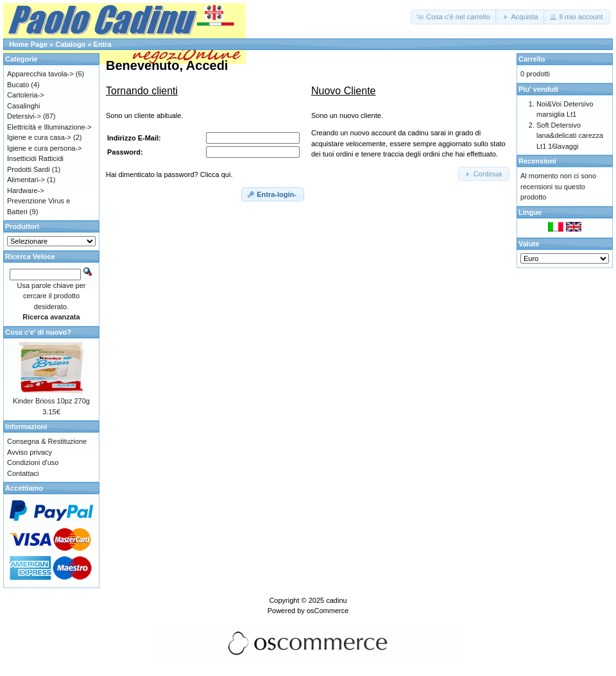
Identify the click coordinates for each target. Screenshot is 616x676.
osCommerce (328, 611)
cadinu (336, 600)
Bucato (18, 85)
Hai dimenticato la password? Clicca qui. (169, 174)
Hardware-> (26, 190)
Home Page (28, 44)
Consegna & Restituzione (47, 441)
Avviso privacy (30, 452)
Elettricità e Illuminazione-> (49, 127)
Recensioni (537, 161)
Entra (103, 44)
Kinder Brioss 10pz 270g (51, 401)
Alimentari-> (26, 180)
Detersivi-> (24, 116)
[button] (454, 17)
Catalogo (70, 44)
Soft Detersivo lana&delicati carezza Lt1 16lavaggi (570, 136)
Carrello (532, 59)
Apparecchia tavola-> (40, 74)
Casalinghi (23, 106)
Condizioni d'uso (33, 462)
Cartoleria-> (26, 95)
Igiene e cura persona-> (45, 148)
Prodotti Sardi (29, 169)
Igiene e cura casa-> (39, 137)
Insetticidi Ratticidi (35, 158)
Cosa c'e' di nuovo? (38, 332)
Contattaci (23, 473)
